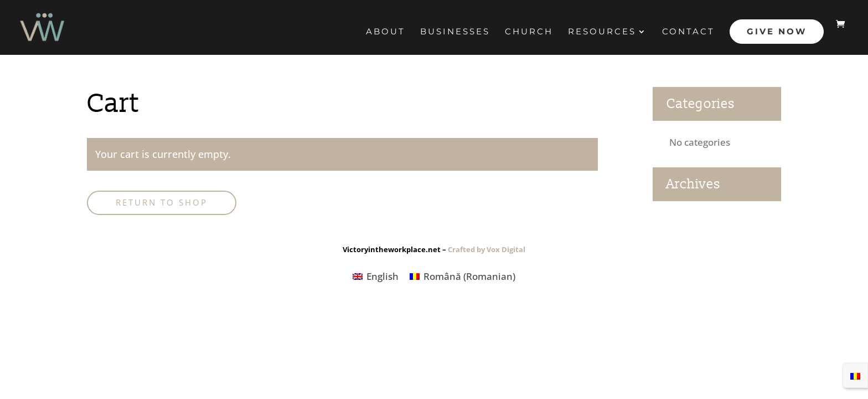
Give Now (777, 31)
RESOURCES (602, 32)
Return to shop (162, 202)
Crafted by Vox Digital (487, 249)
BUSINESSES (455, 32)
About (386, 32)
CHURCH (529, 32)
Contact (688, 32)
